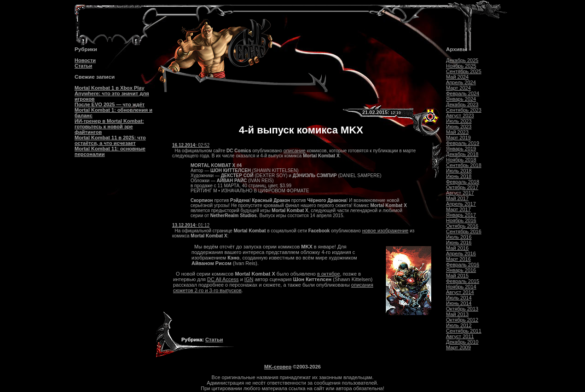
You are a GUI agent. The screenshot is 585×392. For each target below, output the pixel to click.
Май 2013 (457, 314)
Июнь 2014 (459, 303)
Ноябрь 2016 (461, 220)
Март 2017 (458, 209)
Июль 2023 (459, 121)
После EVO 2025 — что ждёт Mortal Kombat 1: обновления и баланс (113, 110)
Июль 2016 (459, 237)
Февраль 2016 (463, 265)
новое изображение (385, 231)
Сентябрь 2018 (464, 165)
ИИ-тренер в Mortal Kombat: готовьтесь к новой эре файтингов (109, 127)
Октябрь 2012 (462, 320)
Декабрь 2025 (462, 60)
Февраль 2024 (463, 93)
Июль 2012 (459, 325)
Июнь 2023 (459, 127)
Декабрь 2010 (462, 342)
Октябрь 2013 (462, 309)
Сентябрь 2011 (464, 331)
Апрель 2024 (461, 82)
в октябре (328, 274)
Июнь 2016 (459, 242)
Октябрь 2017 (462, 187)
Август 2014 (460, 292)
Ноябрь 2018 (461, 160)
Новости (85, 60)
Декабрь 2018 (462, 154)
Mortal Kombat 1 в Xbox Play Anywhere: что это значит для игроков (112, 93)
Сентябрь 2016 (464, 231)
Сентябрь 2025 (464, 71)
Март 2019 (458, 138)
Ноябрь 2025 (461, 66)
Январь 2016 (461, 270)
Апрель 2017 (461, 204)
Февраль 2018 (463, 182)
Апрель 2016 (461, 254)
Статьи (83, 66)
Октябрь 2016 (462, 226)
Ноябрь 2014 (461, 287)
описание (295, 150)
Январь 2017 (461, 215)
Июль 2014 (459, 298)
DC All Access (223, 279)
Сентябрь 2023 (464, 110)
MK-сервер (278, 367)
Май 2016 (457, 248)
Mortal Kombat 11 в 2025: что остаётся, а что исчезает (110, 140)
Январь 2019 (461, 149)
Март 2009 (458, 347)
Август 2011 (460, 336)
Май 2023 (457, 132)
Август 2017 (460, 193)
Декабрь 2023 (462, 104)
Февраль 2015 (463, 281)
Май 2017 (457, 198)
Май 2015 (457, 276)
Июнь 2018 (459, 176)
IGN (249, 279)
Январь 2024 (461, 99)
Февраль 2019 (463, 143)
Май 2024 (457, 77)
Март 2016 (458, 259)
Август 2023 (460, 115)
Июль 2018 (459, 171)
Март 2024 (458, 88)
